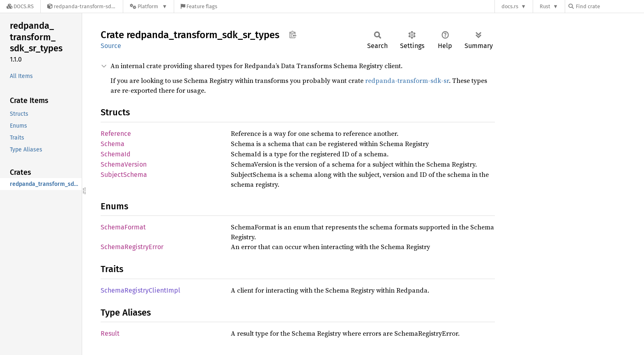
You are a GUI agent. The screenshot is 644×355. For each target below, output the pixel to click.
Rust (545, 6)
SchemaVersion (124, 164)
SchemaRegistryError (132, 247)
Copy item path (293, 34)
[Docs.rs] (20, 6)
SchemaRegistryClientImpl (140, 290)
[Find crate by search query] (609, 6)
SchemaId (116, 154)
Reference (116, 134)
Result (110, 333)
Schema (113, 144)
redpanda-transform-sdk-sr (407, 80)
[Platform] (148, 6)
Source (111, 46)
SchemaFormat (123, 227)
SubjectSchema (124, 175)
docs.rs (510, 6)
